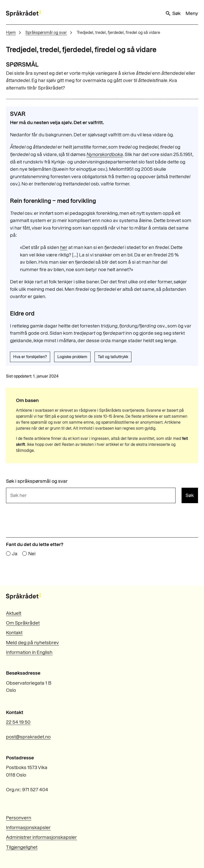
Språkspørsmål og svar (46, 33)
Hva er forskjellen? (30, 357)
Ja (15, 554)
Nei (32, 554)
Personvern (19, 818)
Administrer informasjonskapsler (41, 837)
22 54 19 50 (18, 722)
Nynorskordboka (105, 154)
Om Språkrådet (23, 623)
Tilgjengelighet (22, 847)
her (64, 247)
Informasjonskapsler (28, 827)
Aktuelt (14, 613)
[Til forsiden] (23, 14)
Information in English (29, 652)
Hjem (11, 33)
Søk (173, 13)
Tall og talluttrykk (113, 357)
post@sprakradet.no (28, 737)
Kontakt (14, 632)
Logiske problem (72, 357)
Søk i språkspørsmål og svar (37, 481)
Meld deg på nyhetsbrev (32, 642)
